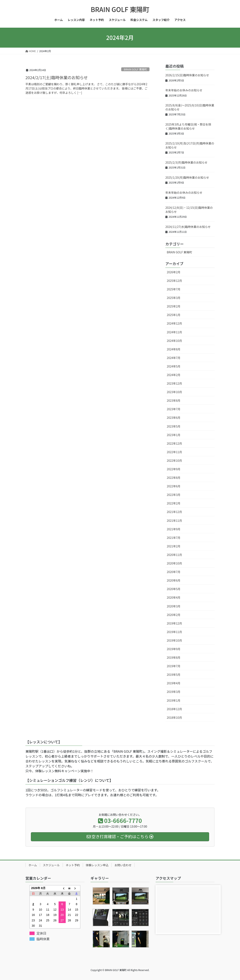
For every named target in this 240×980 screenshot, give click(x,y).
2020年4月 (174, 597)
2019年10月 (174, 640)
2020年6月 (174, 580)
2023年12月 (174, 383)
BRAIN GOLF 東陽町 (135, 69)
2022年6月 (174, 486)
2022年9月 (174, 469)
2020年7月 (174, 572)
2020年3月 (174, 606)
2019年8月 (174, 657)
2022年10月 (174, 460)
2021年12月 (174, 512)
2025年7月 (174, 289)
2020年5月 (174, 589)
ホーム (33, 865)
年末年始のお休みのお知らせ (184, 90)
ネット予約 (73, 865)
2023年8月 (174, 400)
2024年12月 (174, 323)
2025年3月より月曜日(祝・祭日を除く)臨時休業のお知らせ (188, 126)
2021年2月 (174, 546)
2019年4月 (174, 683)
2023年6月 (174, 418)
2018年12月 (174, 709)
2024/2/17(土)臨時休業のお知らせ (57, 77)
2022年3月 (174, 495)
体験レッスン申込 (97, 865)
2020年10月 (174, 563)
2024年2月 (174, 375)
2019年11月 (174, 632)
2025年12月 (174, 281)
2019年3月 (174, 692)
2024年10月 (174, 341)
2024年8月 (174, 349)
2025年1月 (174, 315)
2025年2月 (174, 306)
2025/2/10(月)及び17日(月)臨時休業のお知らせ (190, 145)
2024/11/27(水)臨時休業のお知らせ (188, 227)
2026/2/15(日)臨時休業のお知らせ (187, 75)
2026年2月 (174, 272)
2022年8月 (174, 478)
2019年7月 (174, 666)
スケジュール (51, 865)
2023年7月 (174, 409)
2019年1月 (174, 700)
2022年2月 (174, 503)
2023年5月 (174, 426)
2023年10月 (174, 392)
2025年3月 (174, 298)
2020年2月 (174, 615)
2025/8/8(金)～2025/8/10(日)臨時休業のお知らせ (190, 107)
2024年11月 (174, 332)
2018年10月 (174, 717)
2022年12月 (174, 443)
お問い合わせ (123, 865)
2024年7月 (174, 358)
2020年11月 (174, 555)
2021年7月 (174, 538)
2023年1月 (174, 435)
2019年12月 (174, 623)
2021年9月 (174, 529)
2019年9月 (174, 649)
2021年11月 (174, 521)
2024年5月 (174, 366)
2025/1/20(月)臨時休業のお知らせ (187, 177)
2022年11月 (174, 452)
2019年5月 (174, 675)
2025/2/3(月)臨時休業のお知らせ (186, 162)
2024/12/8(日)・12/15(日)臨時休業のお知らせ (189, 210)
